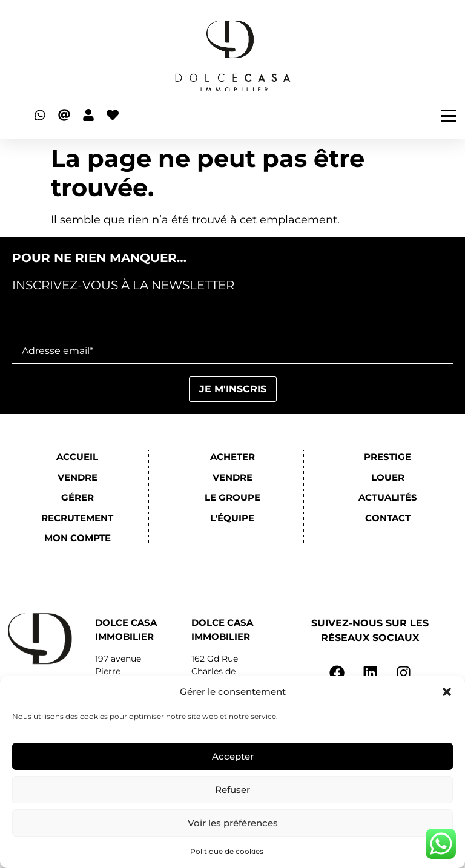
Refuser (232, 790)
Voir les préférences (233, 823)
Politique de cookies (227, 851)
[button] (447, 692)
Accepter (233, 756)
